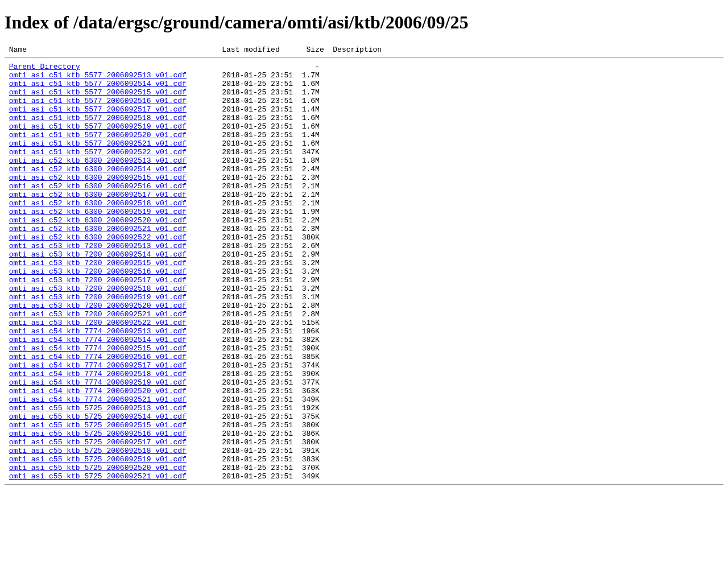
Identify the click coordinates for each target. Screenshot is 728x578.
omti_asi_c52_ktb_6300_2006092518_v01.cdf (98, 233)
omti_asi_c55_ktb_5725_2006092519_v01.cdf (98, 540)
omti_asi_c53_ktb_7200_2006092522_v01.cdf (98, 377)
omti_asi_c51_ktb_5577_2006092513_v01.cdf (98, 80)
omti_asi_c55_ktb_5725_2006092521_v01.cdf (98, 561)
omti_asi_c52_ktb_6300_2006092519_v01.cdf (98, 243)
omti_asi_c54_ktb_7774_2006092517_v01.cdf (98, 428)
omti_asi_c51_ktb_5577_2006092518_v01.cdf (98, 131)
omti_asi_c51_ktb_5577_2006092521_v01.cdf (98, 162)
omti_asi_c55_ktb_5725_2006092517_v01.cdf (98, 520)
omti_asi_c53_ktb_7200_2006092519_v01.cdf (98, 346)
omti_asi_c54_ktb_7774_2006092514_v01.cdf (98, 397)
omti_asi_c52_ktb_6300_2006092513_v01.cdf (98, 182)
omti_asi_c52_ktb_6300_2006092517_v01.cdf (98, 223)
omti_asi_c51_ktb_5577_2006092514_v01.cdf (98, 90)
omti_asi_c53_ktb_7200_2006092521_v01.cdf (98, 366)
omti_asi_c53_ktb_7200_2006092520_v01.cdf (98, 356)
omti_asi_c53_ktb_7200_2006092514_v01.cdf (98, 295)
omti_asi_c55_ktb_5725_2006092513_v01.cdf (98, 479)
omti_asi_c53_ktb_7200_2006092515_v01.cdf (98, 305)
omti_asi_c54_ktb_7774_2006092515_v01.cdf (98, 407)
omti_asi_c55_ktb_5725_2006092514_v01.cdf (98, 489)
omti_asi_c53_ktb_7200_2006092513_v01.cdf (98, 284)
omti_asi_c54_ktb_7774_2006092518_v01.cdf (98, 438)
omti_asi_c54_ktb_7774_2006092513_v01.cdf (98, 387)
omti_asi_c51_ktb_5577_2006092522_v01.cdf (98, 172)
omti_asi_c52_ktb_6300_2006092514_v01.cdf (98, 192)
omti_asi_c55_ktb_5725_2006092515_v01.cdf (98, 499)
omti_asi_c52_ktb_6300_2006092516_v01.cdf (98, 213)
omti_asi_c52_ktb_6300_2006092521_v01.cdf (98, 264)
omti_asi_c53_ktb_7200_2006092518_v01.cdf (98, 336)
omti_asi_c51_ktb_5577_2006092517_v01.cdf (98, 121)
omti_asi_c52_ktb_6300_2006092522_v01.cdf (98, 274)
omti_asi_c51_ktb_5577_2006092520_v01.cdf (98, 151)
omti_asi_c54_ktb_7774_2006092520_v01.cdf (98, 459)
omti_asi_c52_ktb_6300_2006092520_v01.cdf (98, 254)
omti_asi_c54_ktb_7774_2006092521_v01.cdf (98, 469)
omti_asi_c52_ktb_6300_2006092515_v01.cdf (98, 203)
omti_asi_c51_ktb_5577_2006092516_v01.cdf (98, 110)
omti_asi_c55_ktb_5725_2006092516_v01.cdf (98, 510)
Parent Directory (45, 69)
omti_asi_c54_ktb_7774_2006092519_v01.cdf (98, 448)
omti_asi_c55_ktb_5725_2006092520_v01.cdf (98, 551)
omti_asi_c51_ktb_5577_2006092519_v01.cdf (98, 141)
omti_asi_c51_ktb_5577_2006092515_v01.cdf (98, 100)
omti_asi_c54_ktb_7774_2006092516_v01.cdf (98, 418)
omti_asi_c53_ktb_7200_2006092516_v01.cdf (98, 315)
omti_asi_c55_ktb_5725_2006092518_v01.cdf (98, 530)
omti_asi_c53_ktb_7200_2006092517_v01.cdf (98, 325)
